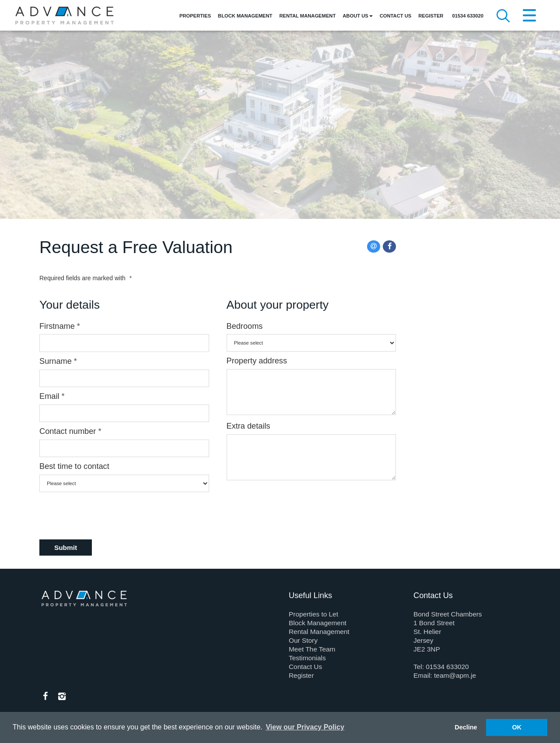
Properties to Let (313, 614)
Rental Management (307, 16)
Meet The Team (312, 649)
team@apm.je (455, 675)
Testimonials (307, 658)
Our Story (303, 640)
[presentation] (96, 515)
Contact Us (396, 16)
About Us (357, 16)
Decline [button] (466, 727)
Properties (195, 16)
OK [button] (517, 727)
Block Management (245, 16)
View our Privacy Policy (305, 727)
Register (431, 16)
